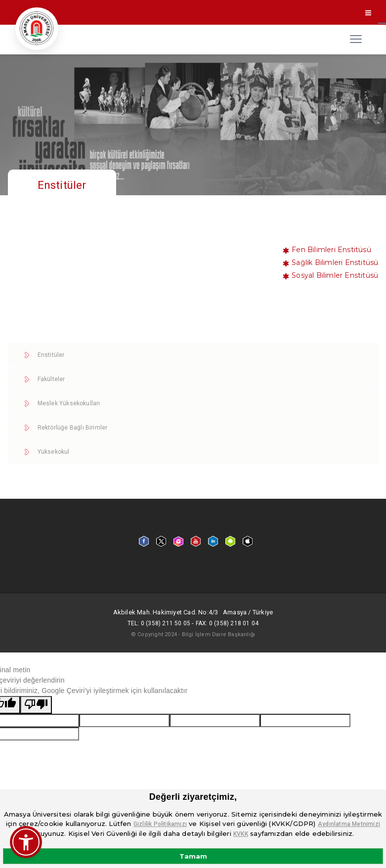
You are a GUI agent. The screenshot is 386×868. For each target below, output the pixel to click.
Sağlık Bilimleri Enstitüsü (335, 262)
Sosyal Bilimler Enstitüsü (335, 275)
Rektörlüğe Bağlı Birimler (73, 428)
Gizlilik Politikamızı (160, 824)
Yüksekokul (54, 452)
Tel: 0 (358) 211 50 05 (158, 623)
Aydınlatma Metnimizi (349, 824)
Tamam (193, 856)
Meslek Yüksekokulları (69, 403)
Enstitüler (51, 355)
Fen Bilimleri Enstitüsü (331, 250)
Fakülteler (51, 379)
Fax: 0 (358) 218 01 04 (227, 623)
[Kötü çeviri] (36, 705)
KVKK (241, 834)
